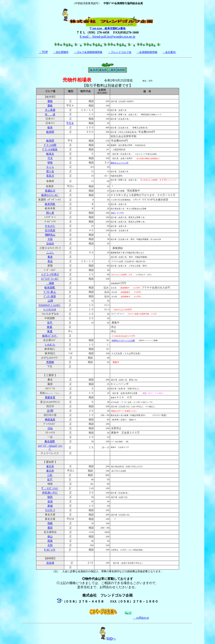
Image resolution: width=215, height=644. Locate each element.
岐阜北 (50, 154)
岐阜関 (50, 132)
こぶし (50, 253)
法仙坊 (50, 244)
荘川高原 (50, 230)
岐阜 (50, 128)
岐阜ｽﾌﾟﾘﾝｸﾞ (50, 336)
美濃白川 (50, 191)
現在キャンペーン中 (119, 163)
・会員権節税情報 (147, 52)
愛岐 (50, 101)
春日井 (50, 466)
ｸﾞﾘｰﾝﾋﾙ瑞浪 (50, 149)
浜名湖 (50, 563)
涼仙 (50, 428)
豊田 (50, 528)
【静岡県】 (50, 558)
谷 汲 (50, 114)
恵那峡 (50, 362)
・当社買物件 (61, 52)
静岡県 (121, 70)
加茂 (50, 501)
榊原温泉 (50, 420)
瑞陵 (50, 283)
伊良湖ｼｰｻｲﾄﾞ (50, 493)
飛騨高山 (50, 235)
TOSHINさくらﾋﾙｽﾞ (50, 305)
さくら (50, 167)
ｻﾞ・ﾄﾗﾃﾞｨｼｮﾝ (50, 488)
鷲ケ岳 (50, 171)
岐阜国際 (50, 288)
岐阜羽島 (50, 204)
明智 (50, 163)
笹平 (50, 323)
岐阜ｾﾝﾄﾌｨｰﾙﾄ (50, 195)
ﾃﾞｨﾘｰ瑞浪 (50, 296)
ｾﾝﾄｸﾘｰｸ (50, 510)
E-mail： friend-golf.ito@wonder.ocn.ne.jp (107, 37)
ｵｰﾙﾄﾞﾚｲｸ (50, 550)
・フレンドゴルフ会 (120, 52)
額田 (50, 497)
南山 (50, 537)
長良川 (50, 176)
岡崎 (50, 523)
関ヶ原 (50, 213)
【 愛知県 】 (50, 462)
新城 (50, 506)
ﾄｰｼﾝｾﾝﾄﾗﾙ (50, 310)
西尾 (50, 541)
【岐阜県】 (50, 97)
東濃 (50, 327)
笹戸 (50, 480)
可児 (50, 158)
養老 (50, 257)
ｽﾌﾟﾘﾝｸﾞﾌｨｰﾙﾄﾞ (50, 279)
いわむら (50, 345)
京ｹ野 (50, 411)
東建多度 (50, 397)
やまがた (50, 226)
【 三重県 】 (50, 375)
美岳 (50, 261)
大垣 (50, 239)
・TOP (43, 52)
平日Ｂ (70, 123)
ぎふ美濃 (50, 110)
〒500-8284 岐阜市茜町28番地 (107, 28)
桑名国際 (50, 441)
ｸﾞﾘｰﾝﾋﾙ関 (50, 145)
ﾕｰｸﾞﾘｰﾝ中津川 (50, 274)
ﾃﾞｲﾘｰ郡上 (50, 292)
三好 (50, 475)
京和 (50, 545)
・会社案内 (169, 52)
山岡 (50, 301)
